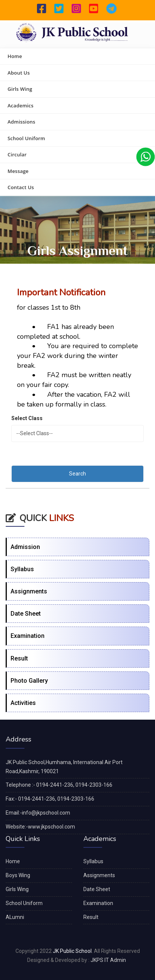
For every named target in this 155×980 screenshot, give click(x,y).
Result (19, 658)
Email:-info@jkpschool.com (38, 813)
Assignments (29, 591)
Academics (21, 105)
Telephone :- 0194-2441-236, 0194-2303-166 (59, 785)
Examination (28, 636)
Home (15, 56)
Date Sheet (26, 614)
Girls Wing (20, 89)
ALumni (15, 917)
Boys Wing (18, 875)
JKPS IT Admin (108, 960)
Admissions (21, 122)
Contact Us (21, 187)
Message (18, 171)
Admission (25, 547)
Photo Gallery (29, 681)
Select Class (27, 418)
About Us (19, 73)
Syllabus (22, 569)
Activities (23, 703)
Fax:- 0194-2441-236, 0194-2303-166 (50, 799)
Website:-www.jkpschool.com (40, 827)
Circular (17, 154)
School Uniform (26, 138)
